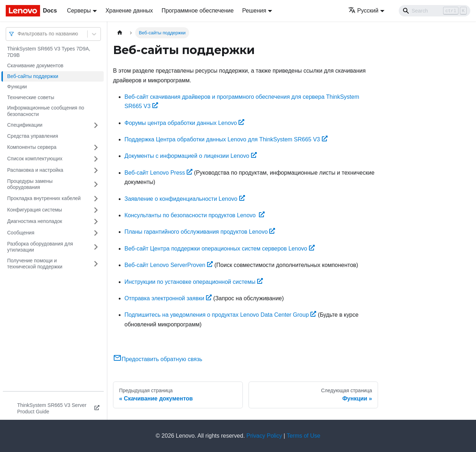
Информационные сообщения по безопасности (46, 111)
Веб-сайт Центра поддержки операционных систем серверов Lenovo (220, 249)
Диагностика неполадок (35, 221)
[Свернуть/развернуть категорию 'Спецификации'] (96, 125)
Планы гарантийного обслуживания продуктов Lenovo (200, 232)
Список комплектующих (35, 159)
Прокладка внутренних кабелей (44, 198)
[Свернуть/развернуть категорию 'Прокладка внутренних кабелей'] (96, 199)
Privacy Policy (264, 436)
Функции (17, 87)
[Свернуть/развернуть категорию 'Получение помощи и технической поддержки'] (96, 264)
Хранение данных (129, 11)
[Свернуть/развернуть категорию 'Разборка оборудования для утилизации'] (96, 247)
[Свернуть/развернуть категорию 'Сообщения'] (96, 233)
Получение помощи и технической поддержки (35, 264)
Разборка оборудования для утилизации (40, 247)
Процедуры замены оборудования (30, 184)
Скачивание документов (35, 65)
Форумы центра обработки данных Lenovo (184, 123)
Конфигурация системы (35, 210)
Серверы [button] (79, 11)
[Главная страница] (120, 33)
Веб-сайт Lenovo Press (158, 173)
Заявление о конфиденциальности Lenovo (185, 199)
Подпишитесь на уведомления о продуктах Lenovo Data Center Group (220, 315)
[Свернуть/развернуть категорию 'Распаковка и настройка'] (96, 170)
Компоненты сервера (32, 147)
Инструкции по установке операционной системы (194, 282)
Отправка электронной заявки (168, 298)
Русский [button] (363, 11)
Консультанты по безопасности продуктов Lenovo (195, 215)
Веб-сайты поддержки (33, 76)
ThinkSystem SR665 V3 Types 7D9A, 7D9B (49, 52)
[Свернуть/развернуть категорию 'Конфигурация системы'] (96, 210)
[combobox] (18, 34)
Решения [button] (254, 11)
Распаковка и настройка (35, 170)
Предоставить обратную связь (158, 359)
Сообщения (21, 233)
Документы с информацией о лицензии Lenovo (191, 156)
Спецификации (25, 125)
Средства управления (33, 136)
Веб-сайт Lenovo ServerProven (169, 265)
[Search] (435, 11)
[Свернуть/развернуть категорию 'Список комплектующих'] (96, 159)
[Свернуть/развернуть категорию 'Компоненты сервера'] (96, 147)
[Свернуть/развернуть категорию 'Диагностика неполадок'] (96, 222)
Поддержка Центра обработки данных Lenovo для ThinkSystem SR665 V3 (226, 139)
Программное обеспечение (198, 11)
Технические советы (31, 97)
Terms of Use (303, 436)
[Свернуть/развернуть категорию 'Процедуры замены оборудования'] (96, 184)
